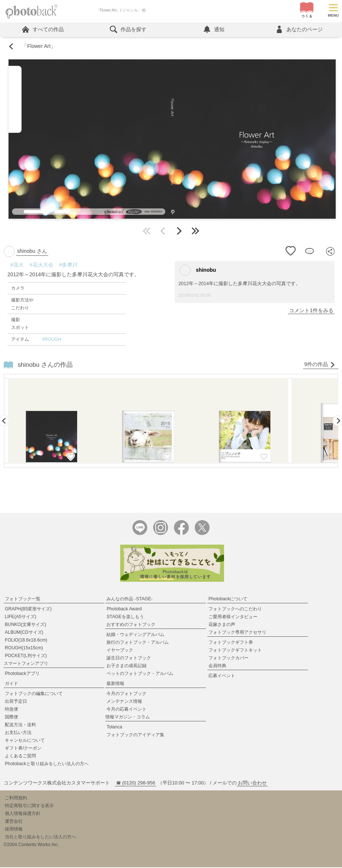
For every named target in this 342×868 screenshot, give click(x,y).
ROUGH (24, 649)
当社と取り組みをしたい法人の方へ (40, 838)
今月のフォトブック (126, 694)
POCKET (26, 656)
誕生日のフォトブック (129, 659)
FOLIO (26, 641)
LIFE (21, 617)
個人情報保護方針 (23, 814)
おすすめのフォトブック (131, 625)
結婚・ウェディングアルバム (135, 635)
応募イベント (222, 676)
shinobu (198, 271)
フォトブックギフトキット (235, 651)
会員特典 (217, 666)
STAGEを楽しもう (125, 617)
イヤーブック (120, 651)
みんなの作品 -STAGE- (129, 600)
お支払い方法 (18, 733)
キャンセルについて (25, 741)
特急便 (11, 710)
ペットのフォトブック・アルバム (140, 674)
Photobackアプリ (22, 674)
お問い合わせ (252, 784)
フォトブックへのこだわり (235, 610)
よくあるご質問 (20, 757)
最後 (195, 231)
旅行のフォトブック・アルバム (138, 643)
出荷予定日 (16, 702)
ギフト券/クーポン (23, 749)
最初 (147, 231)
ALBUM (24, 633)
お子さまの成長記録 (126, 666)
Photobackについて (228, 600)
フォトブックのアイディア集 (135, 735)
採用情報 (14, 830)
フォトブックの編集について (34, 694)
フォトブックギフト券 (231, 643)
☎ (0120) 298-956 (136, 784)
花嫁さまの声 (222, 625)
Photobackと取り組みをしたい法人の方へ (47, 764)
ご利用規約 (16, 799)
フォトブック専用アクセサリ (237, 633)
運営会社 (14, 822)
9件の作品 (320, 365)
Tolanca (114, 728)
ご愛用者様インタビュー (233, 617)
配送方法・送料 (20, 725)
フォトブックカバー (228, 659)
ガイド (11, 684)
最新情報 (115, 684)
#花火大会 (42, 265)
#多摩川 (69, 265)
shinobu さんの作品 (45, 365)
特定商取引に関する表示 (29, 806)
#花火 (17, 265)
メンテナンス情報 (124, 702)
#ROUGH (52, 340)
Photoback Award (124, 610)
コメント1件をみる (311, 311)
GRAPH (28, 610)
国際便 (11, 718)
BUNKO (25, 625)
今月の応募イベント (126, 710)
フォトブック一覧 (23, 600)
